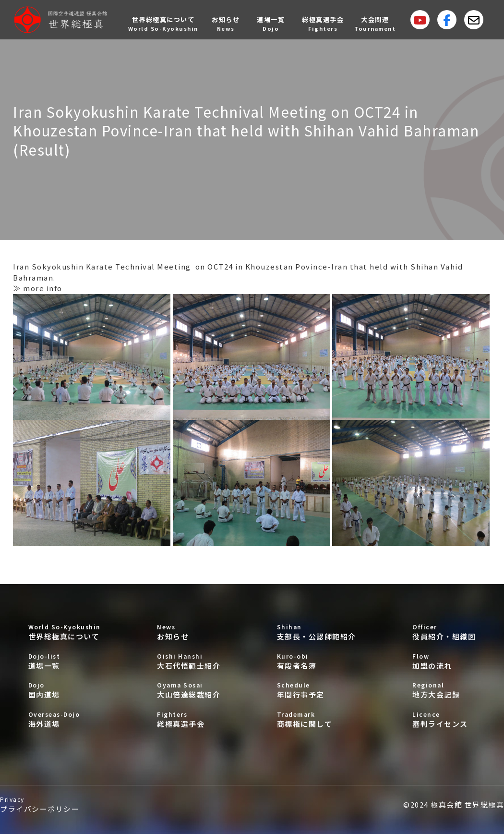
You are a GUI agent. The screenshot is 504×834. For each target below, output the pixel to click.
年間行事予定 (317, 690)
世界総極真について (65, 632)
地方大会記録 (444, 690)
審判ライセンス (444, 719)
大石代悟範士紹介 (189, 661)
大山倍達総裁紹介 (189, 690)
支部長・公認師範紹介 (317, 632)
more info (43, 288)
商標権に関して (317, 719)
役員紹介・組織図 (444, 632)
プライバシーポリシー (40, 804)
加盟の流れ (444, 661)
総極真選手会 (189, 719)
